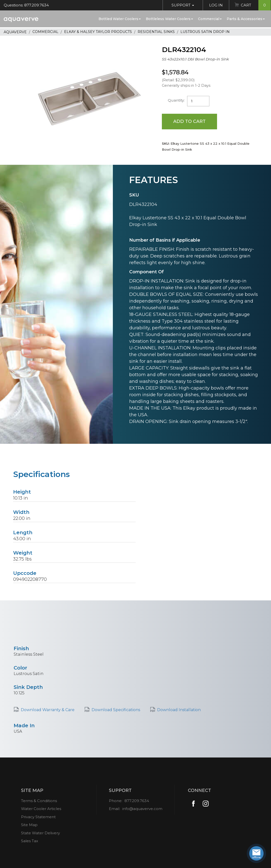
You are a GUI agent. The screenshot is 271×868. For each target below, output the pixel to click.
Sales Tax (30, 841)
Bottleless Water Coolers (169, 19)
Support (183, 5)
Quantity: (176, 100)
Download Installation (179, 710)
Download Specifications (116, 710)
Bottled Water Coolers (120, 19)
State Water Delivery (40, 833)
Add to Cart (189, 121)
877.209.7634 (137, 801)
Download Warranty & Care (48, 710)
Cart (256, 5)
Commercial (210, 19)
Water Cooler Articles (41, 809)
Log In (216, 5)
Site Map (29, 825)
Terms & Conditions (39, 801)
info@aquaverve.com (142, 809)
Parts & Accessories (246, 19)
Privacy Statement (38, 817)
